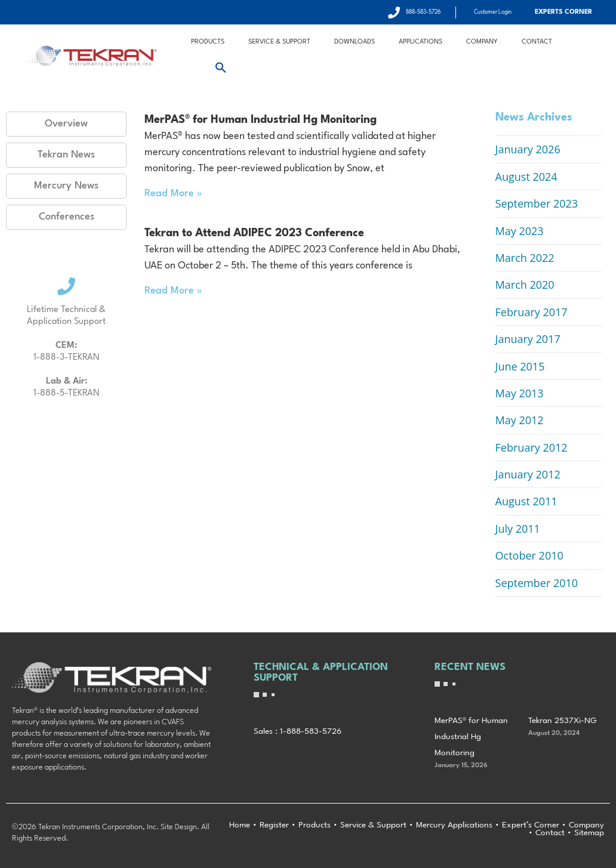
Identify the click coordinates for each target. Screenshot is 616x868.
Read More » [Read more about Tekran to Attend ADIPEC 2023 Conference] (173, 291)
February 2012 (532, 447)
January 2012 (528, 474)
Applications (421, 42)
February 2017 (532, 312)
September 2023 (537, 203)
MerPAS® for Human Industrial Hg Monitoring (261, 120)
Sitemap (589, 833)
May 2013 (520, 393)
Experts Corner (563, 12)
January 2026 (528, 149)
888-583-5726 (423, 12)
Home (240, 825)
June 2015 (520, 366)
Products (208, 42)
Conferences (67, 217)
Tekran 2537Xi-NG (563, 721)
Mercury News (66, 186)
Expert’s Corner (531, 825)
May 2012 (520, 420)
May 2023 (520, 231)
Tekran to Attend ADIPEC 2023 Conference (254, 233)
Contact (537, 42)
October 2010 (529, 555)
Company (482, 42)
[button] (221, 67)
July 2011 (518, 529)
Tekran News (66, 155)
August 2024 (526, 177)
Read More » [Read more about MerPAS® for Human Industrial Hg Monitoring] (173, 194)
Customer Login (493, 12)
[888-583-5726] (394, 13)
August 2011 (526, 501)
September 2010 (537, 583)
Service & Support (279, 42)
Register (274, 825)
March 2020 (525, 285)
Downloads (355, 42)
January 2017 (528, 339)
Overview (66, 124)
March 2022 (525, 258)
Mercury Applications (454, 825)
